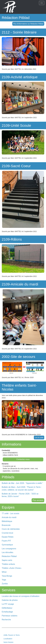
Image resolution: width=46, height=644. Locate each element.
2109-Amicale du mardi (20, 284)
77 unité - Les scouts (10, 513)
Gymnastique (7, 545)
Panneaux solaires (10, 616)
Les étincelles (7, 552)
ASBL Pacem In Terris (12, 635)
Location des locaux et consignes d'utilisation (21, 596)
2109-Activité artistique (20, 77)
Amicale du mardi (9, 517)
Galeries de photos (10, 600)
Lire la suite (39, 438)
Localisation (8, 639)
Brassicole (6, 525)
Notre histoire (8, 642)
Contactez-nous (23, 459)
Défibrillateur (7, 608)
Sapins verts (7, 560)
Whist (4, 572)
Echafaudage (7, 612)
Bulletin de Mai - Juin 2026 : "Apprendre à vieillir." (22, 483)
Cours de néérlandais (11, 529)
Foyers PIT (6, 541)
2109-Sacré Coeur (16, 166)
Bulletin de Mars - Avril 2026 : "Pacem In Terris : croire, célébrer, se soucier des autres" (22, 488)
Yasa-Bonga (7, 576)
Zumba (5, 584)
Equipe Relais (8, 537)
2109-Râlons (12, 239)
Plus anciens (38, 500)
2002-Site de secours (19, 357)
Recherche (6, 620)
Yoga (4, 580)
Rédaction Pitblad (16, 18)
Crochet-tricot (7, 533)
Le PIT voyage (8, 604)
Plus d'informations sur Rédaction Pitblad (28, 24)
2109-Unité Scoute (16, 125)
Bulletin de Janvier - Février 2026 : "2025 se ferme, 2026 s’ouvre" (20, 495)
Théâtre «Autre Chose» (12, 568)
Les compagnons (9, 549)
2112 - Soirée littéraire (19, 32)
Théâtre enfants (8, 564)
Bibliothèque (7, 521)
